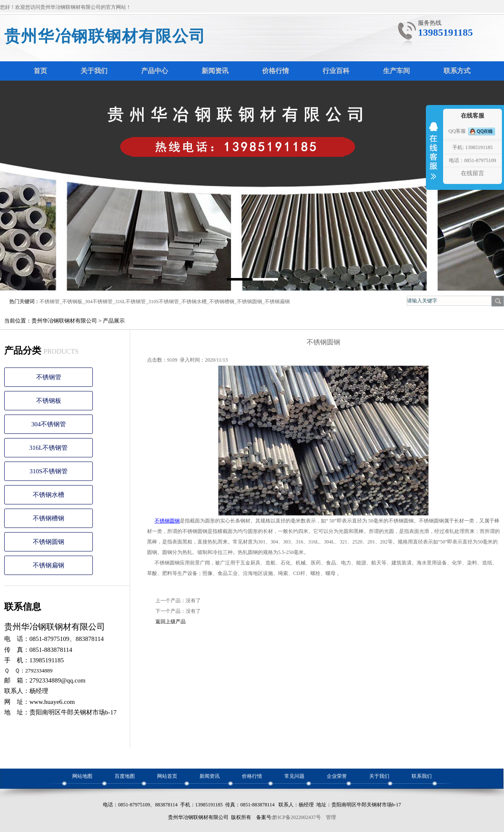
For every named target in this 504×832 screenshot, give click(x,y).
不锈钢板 (72, 302)
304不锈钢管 (99, 302)
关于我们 (379, 776)
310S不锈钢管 (164, 302)
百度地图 (125, 776)
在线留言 (472, 173)
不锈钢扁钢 (277, 302)
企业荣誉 (337, 776)
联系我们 (422, 776)
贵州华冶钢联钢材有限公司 (105, 36)
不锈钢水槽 (194, 302)
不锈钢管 (50, 302)
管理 (331, 817)
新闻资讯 (210, 776)
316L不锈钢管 (130, 302)
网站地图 (82, 776)
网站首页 (167, 776)
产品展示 (114, 321)
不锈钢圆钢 (249, 302)
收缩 (433, 156)
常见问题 (294, 776)
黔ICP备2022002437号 (297, 817)
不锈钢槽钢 (222, 302)
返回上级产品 (171, 622)
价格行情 (252, 776)
